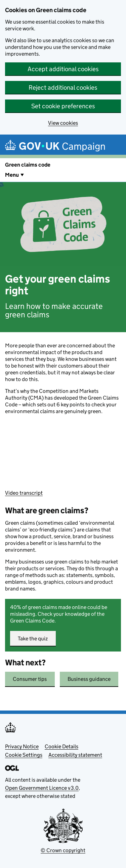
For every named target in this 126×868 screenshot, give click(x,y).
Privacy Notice (22, 746)
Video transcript (24, 493)
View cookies (63, 123)
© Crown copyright (63, 850)
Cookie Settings (24, 755)
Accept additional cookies (63, 69)
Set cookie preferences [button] (63, 106)
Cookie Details (61, 746)
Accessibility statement (75, 755)
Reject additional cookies (63, 88)
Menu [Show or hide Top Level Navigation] (12, 175)
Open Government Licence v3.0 (42, 788)
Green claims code (28, 165)
